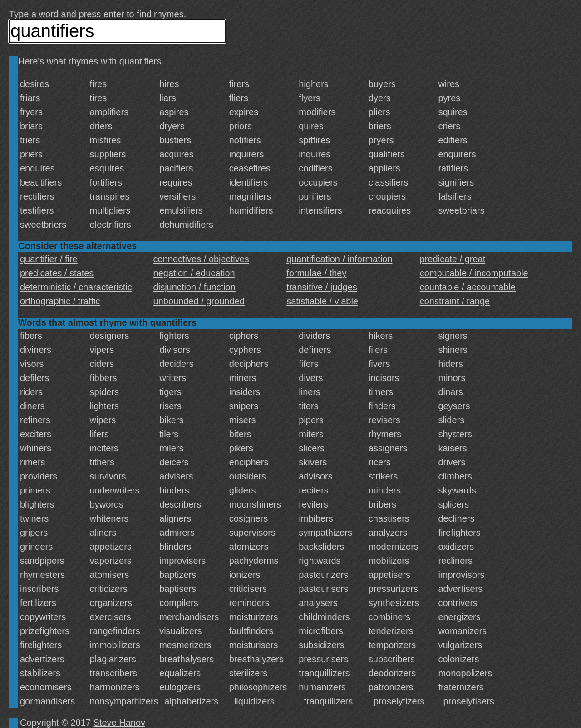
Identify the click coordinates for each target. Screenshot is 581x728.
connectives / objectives (201, 259)
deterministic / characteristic (76, 287)
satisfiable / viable (322, 301)
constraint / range (455, 301)
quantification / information (339, 259)
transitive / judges (322, 287)
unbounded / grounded (199, 301)
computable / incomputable (474, 273)
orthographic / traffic (60, 301)
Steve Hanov (120, 723)
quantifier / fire (49, 259)
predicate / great (453, 259)
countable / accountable (468, 287)
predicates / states (57, 273)
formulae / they (316, 273)
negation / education (194, 273)
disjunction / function (194, 287)
